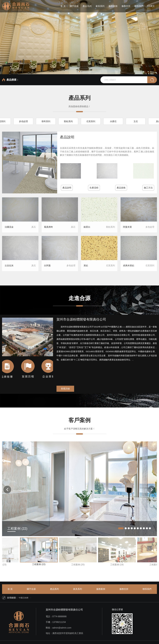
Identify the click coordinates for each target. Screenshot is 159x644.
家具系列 (100, 6)
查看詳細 (65, 389)
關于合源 (74, 6)
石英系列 (91, 121)
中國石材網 (23, 598)
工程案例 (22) (39, 564)
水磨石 (113, 121)
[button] (77, 72)
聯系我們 (139, 6)
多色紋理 (23, 121)
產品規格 (121, 188)
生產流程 (94, 188)
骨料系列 (46, 121)
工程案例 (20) (78, 565)
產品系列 (87, 6)
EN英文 (151, 6)
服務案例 (113, 6)
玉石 (136, 121)
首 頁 (63, 6)
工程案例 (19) (117, 565)
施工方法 (148, 188)
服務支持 (126, 6)
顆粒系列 (68, 121)
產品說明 (67, 188)
